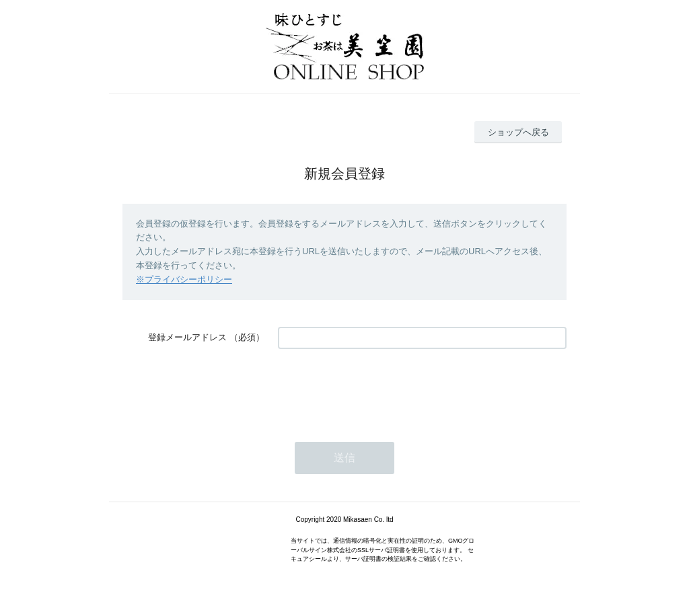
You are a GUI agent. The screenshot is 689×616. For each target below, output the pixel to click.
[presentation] (380, 389)
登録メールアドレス (187, 337)
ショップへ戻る (518, 132)
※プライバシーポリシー (184, 279)
